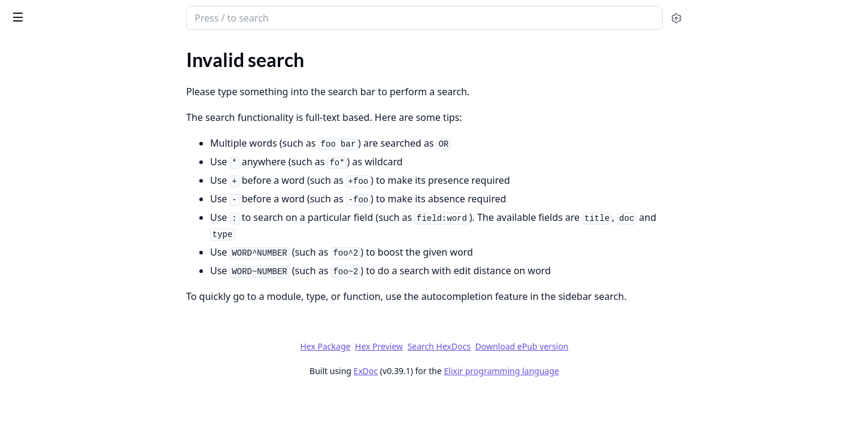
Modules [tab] (72, 51)
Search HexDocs (528, 347)
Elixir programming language (591, 371)
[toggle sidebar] (164, 17)
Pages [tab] (22, 51)
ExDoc (455, 371)
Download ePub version (611, 346)
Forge (57, 13)
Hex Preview (469, 346)
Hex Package (415, 346)
